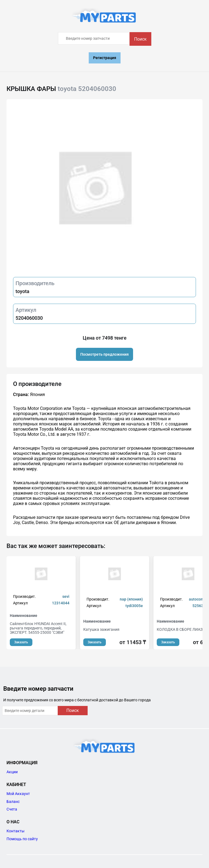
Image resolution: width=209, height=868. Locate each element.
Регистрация (105, 58)
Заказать (21, 642)
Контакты (16, 831)
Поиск (140, 39)
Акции (12, 772)
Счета (12, 809)
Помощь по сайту (22, 839)
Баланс (13, 802)
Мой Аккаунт (18, 794)
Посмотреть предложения (104, 354)
